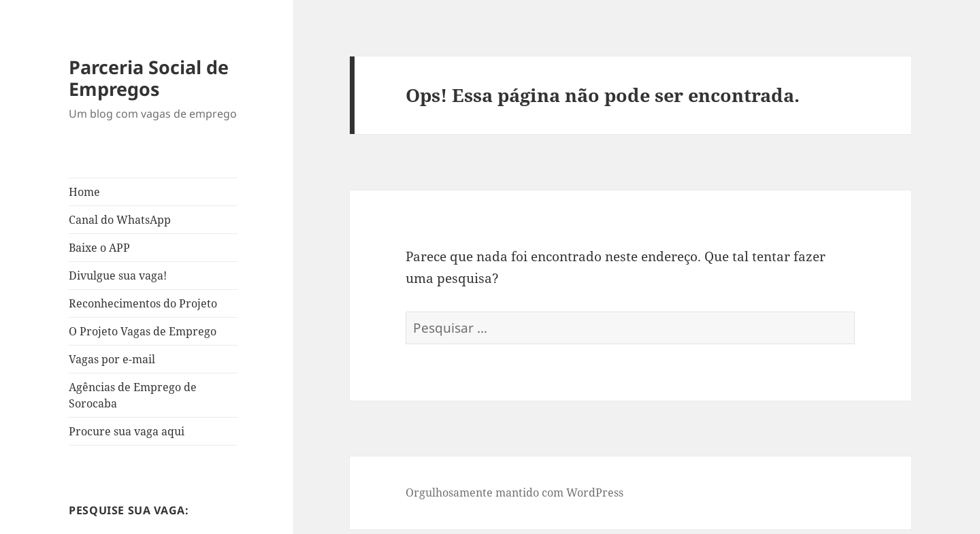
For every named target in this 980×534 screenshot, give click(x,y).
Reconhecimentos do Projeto (143, 303)
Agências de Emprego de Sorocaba (133, 395)
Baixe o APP (99, 248)
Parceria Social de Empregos (149, 78)
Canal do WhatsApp (120, 220)
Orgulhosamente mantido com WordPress (514, 493)
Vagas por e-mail (112, 359)
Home (84, 192)
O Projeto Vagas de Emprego (143, 331)
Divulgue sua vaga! (118, 276)
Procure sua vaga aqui (127, 431)
